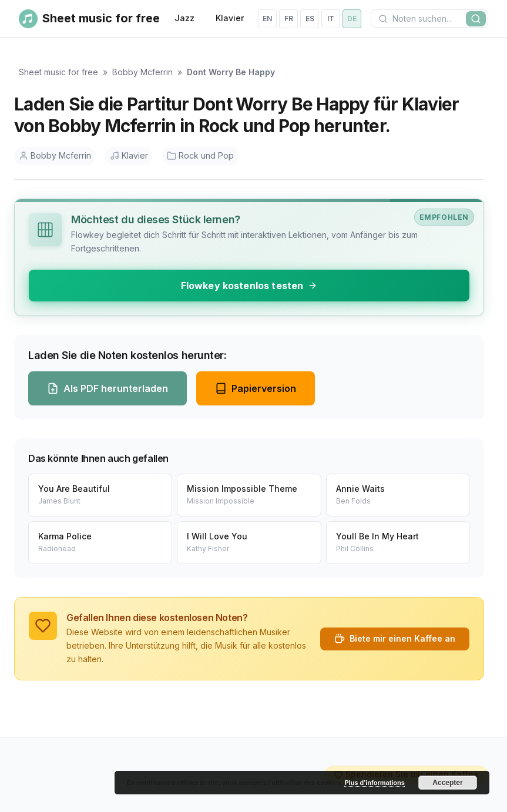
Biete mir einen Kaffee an (395, 639)
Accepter (447, 783)
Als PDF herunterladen (108, 388)
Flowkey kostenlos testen (249, 286)
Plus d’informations (375, 783)
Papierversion (256, 388)
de (352, 19)
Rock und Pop (200, 155)
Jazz (184, 18)
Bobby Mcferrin (142, 72)
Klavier (230, 18)
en (267, 19)
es (310, 19)
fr (289, 19)
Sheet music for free (58, 72)
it (331, 19)
